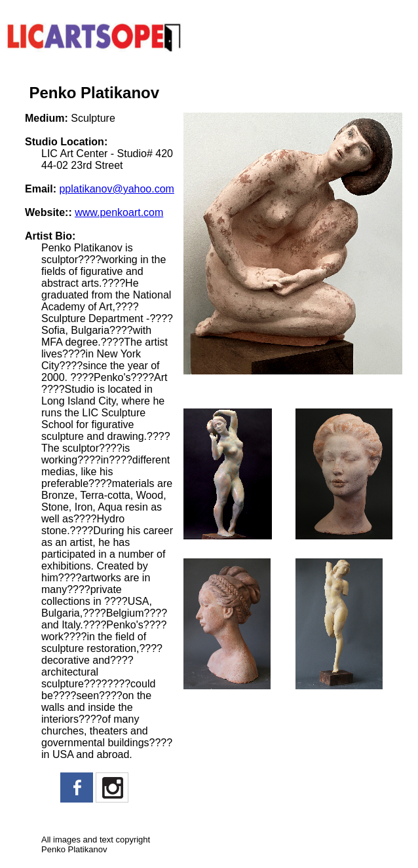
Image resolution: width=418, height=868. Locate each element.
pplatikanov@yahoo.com (116, 189)
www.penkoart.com (119, 212)
